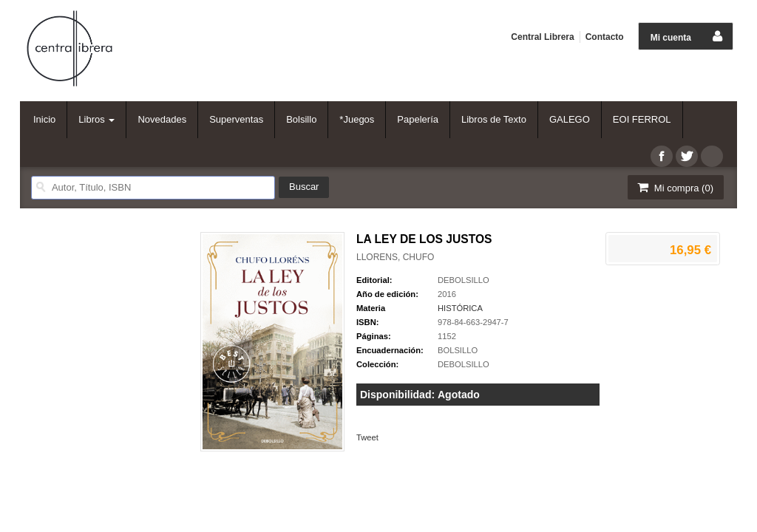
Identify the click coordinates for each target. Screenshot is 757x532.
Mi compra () (674, 187)
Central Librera (542, 37)
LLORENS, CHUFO (395, 257)
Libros (96, 119)
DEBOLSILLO (464, 280)
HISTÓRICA (460, 308)
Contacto (605, 37)
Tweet (367, 437)
